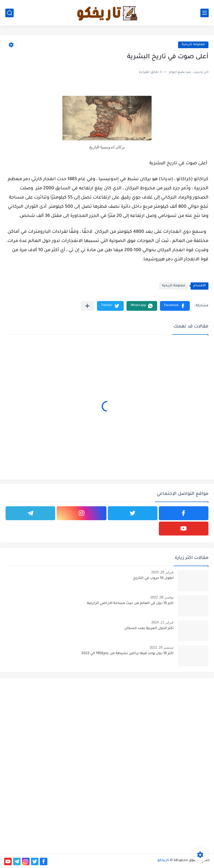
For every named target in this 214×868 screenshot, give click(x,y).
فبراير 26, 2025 (162, 572)
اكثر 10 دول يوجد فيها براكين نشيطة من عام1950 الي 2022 (127, 654)
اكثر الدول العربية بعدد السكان (149, 629)
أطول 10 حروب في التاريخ (153, 578)
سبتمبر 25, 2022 (162, 647)
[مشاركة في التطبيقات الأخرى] (87, 306)
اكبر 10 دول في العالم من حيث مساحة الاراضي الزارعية (130, 603)
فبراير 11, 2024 (162, 622)
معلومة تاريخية (193, 45)
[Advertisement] (160, 721)
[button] (175, 306)
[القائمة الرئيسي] (205, 13)
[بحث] (9, 13)
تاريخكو (163, 860)
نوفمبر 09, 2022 (162, 597)
